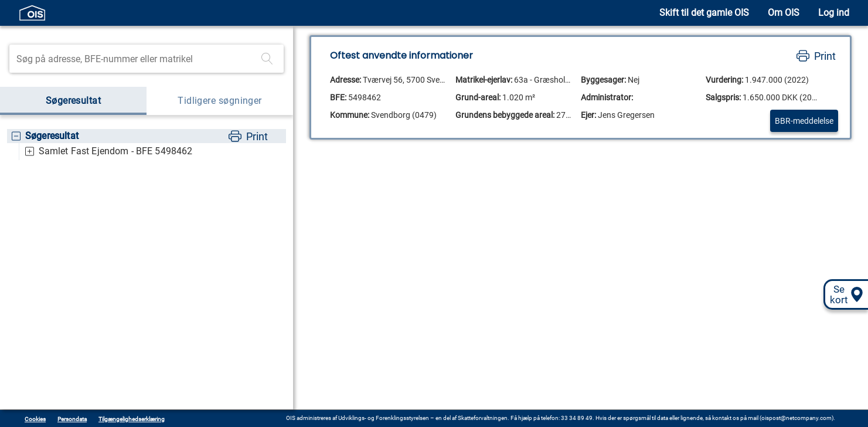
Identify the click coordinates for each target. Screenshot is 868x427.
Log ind (834, 13)
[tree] (147, 145)
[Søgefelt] (137, 59)
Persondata (72, 419)
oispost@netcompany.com (796, 418)
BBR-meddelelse (804, 121)
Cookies (35, 419)
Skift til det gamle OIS (704, 13)
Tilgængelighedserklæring (132, 419)
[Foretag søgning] (267, 59)
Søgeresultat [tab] (73, 101)
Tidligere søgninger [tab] (220, 101)
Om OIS (784, 13)
